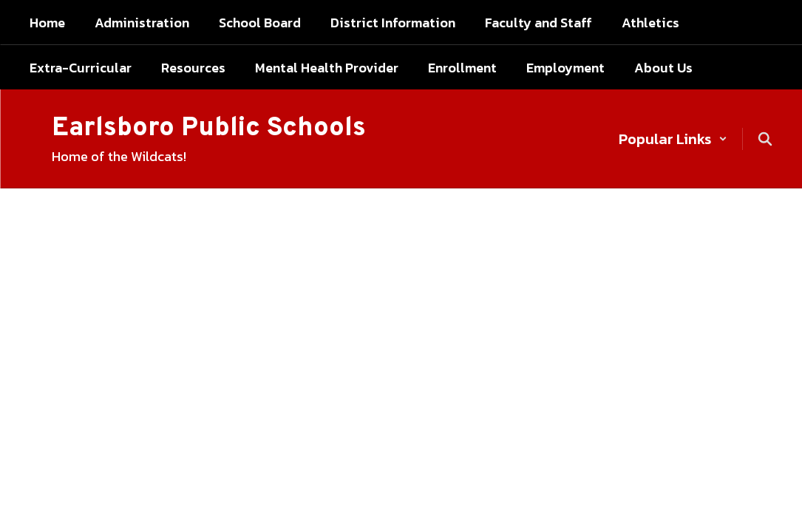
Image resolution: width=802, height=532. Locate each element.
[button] (673, 139)
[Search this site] (765, 139)
